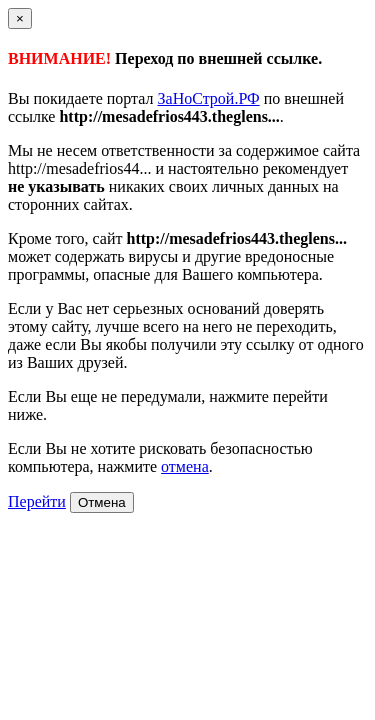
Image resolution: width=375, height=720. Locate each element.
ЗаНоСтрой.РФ (209, 98)
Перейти (37, 501)
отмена (185, 466)
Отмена (102, 502)
